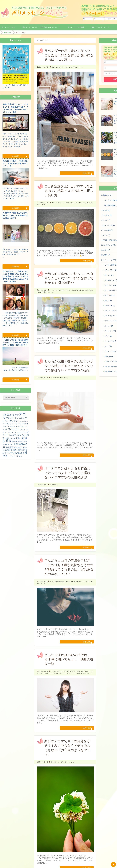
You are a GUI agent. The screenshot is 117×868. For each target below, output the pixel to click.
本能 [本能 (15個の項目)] (16, 444)
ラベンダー (65, 67)
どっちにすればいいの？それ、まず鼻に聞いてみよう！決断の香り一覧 (69, 668)
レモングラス (64, 293)
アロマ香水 (54, 382)
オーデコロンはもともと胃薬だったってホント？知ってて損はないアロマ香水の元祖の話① (67, 478)
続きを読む (85, 174)
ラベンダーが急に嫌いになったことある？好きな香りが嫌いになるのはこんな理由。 (69, 55)
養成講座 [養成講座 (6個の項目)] (21, 453)
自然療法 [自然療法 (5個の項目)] (20, 450)
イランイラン (55, 680)
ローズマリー (72, 682)
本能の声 (57, 589)
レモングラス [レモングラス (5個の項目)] (12, 432)
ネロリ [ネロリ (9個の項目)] (18, 424)
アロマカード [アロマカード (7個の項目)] (11, 418)
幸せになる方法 (71, 204)
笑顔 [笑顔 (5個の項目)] (16, 448)
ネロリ (60, 67)
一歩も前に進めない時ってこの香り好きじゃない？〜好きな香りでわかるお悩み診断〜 (69, 281)
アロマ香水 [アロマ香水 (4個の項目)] (20, 418)
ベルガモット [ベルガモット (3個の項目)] (13, 427)
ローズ (71, 293)
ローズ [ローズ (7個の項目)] (19, 432)
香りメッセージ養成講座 (76, 27)
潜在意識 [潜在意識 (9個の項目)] (10, 447)
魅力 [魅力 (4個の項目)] (20, 456)
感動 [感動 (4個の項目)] (6, 445)
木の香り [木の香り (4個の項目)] (10, 445)
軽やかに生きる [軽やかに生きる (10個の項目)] (10, 453)
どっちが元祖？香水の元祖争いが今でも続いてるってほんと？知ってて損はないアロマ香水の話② (69, 370)
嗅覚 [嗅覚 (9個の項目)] (27, 435)
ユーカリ (53, 293)
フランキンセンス (81, 680)
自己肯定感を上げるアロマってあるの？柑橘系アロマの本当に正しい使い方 (69, 192)
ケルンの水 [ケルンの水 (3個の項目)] (22, 421)
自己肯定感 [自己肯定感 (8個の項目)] (12, 450)
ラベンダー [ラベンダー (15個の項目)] (14, 429)
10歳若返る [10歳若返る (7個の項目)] (7, 415)
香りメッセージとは (9, 27)
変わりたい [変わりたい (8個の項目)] (7, 438)
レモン (71, 67)
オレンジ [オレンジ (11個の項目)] (14, 421)
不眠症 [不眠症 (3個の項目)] (11, 435)
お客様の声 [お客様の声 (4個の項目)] (15, 415)
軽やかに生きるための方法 (84, 204)
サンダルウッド (70, 680)
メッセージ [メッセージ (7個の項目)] (22, 426)
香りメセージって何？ (84, 589)
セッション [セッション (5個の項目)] (11, 424)
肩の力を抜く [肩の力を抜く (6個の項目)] (23, 448)
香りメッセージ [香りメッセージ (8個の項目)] (12, 456)
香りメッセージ (78, 67)
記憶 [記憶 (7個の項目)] (25, 450)
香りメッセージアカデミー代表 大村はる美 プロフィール (41, 27)
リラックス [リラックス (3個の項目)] (23, 430)
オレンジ (55, 67)
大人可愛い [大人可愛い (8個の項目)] (17, 438)
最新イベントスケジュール (100, 27)
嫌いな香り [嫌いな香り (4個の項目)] (15, 441)
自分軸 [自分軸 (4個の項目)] (5, 450)
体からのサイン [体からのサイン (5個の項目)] (19, 435)
